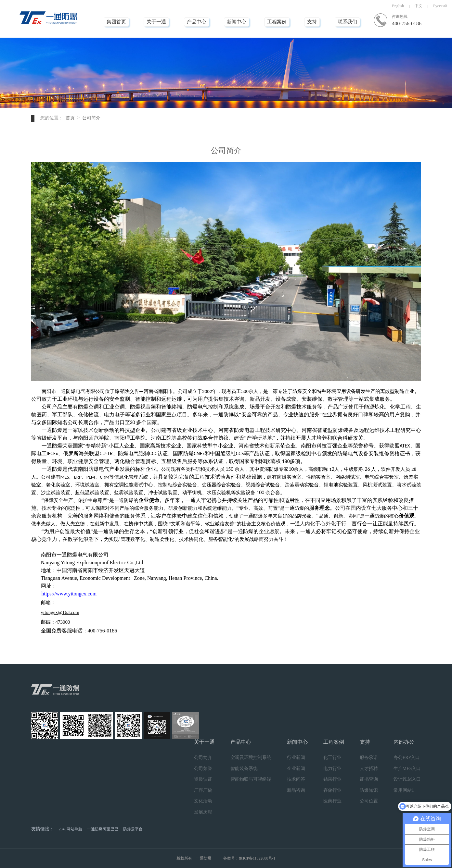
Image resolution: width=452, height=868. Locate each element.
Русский (440, 6)
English (398, 6)
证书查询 (369, 779)
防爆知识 (369, 790)
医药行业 (332, 801)
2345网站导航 (71, 829)
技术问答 (296, 779)
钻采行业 (332, 779)
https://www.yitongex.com (69, 594)
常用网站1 (404, 790)
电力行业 (332, 769)
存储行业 (332, 790)
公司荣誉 (203, 769)
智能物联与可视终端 (251, 779)
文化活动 (203, 801)
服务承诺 (369, 758)
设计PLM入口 (407, 779)
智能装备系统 (244, 769)
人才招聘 (369, 769)
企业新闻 (296, 769)
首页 (70, 118)
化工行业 (332, 758)
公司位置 (369, 801)
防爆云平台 (133, 829)
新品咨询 (296, 790)
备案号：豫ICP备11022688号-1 (249, 858)
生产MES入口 (407, 769)
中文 (419, 6)
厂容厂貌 (203, 790)
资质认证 (203, 779)
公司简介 (91, 118)
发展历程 (203, 812)
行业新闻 (296, 758)
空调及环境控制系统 (251, 758)
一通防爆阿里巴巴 (103, 829)
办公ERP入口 (407, 758)
